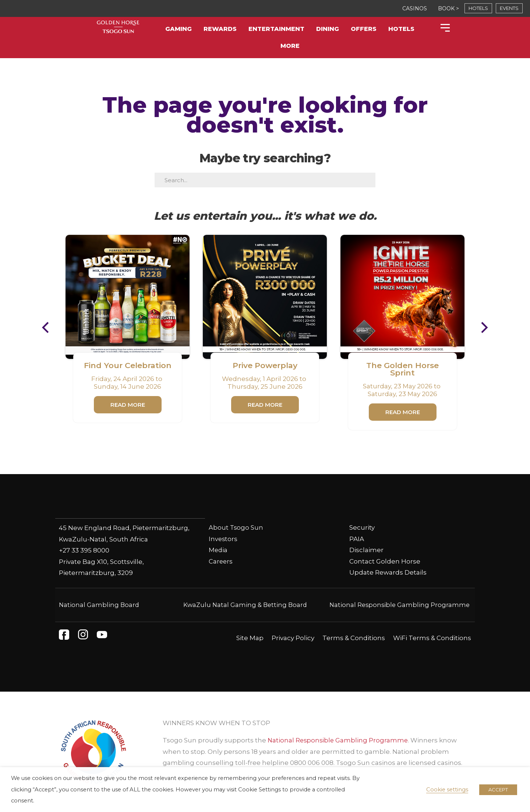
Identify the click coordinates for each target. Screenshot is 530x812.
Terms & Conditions (354, 638)
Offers (364, 29)
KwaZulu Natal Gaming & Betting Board (245, 604)
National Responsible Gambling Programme (398, 604)
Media (218, 550)
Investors (223, 539)
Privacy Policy (293, 638)
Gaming (179, 29)
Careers (221, 561)
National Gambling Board (100, 604)
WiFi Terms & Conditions (432, 638)
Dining (328, 29)
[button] (49, 328)
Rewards (220, 29)
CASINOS (415, 8)
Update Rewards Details (388, 572)
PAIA (357, 539)
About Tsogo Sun (236, 527)
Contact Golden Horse (385, 561)
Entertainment (276, 29)
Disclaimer (366, 550)
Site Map (250, 638)
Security (362, 527)
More (290, 46)
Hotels (401, 29)
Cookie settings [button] (447, 790)
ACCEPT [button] (498, 790)
